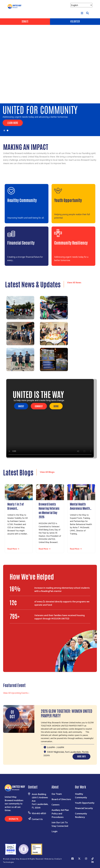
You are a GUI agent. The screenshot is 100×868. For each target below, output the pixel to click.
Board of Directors (61, 799)
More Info (81, 756)
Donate (25, 21)
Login (54, 831)
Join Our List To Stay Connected (60, 824)
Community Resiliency (71, 243)
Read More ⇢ (13, 549)
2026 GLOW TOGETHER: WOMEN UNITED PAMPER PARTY (67, 713)
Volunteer (75, 21)
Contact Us (37, 819)
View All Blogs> (47, 472)
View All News (74, 282)
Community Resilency (81, 815)
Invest (21, 406)
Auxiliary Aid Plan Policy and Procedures (60, 813)
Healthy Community (22, 200)
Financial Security (21, 243)
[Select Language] (81, 5)
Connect (39, 406)
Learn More (13, 123)
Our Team (57, 794)
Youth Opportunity (68, 200)
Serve (56, 406)
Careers (56, 804)
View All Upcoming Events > (16, 693)
